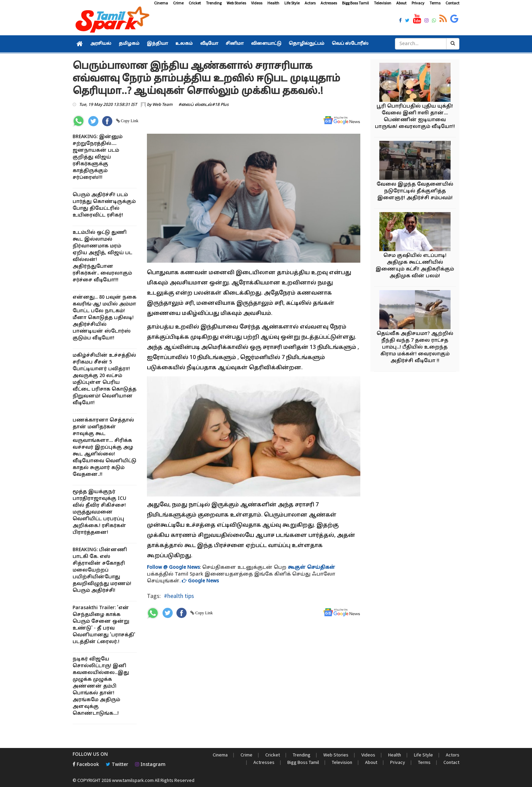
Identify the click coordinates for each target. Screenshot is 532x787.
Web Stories (236, 3)
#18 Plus (220, 105)
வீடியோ (209, 44)
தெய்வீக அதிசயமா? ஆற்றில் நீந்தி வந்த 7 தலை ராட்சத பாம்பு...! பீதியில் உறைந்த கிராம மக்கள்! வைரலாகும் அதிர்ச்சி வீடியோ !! (415, 347)
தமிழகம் (129, 44)
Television (383, 3)
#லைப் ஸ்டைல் (195, 105)
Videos (257, 3)
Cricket (195, 3)
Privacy (418, 3)
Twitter (117, 765)
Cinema (161, 3)
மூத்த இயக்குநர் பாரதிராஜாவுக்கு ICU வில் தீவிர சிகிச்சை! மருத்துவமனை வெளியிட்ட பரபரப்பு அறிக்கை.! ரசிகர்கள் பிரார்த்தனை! (99, 512)
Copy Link (129, 121)
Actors (310, 3)
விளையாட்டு (266, 44)
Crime (178, 3)
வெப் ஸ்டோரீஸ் (350, 44)
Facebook (86, 765)
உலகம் (184, 44)
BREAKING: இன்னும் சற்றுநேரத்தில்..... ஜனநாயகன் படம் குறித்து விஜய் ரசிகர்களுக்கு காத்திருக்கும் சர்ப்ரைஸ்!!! (98, 157)
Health (273, 3)
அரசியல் (101, 44)
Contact (452, 3)
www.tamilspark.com (133, 780)
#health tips (179, 596)
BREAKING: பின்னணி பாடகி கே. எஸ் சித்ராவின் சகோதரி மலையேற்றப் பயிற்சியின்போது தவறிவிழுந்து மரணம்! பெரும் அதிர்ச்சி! (102, 570)
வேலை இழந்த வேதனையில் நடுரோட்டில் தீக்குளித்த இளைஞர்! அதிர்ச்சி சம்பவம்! (415, 191)
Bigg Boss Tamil (355, 3)
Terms (435, 3)
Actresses (329, 3)
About (401, 3)
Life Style (292, 3)
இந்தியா (157, 44)
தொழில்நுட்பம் (307, 44)
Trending (214, 3)
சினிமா (235, 44)
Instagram (150, 765)
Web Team (162, 105)
